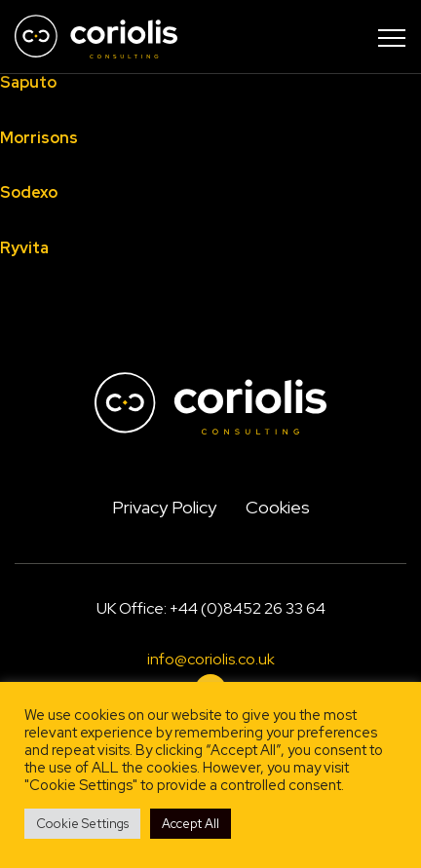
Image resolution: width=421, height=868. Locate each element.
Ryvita (24, 248)
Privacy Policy (164, 507)
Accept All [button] (191, 824)
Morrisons (39, 138)
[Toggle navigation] (392, 37)
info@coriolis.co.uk (211, 659)
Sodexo (29, 193)
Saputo (28, 83)
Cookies (278, 507)
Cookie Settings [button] (82, 824)
